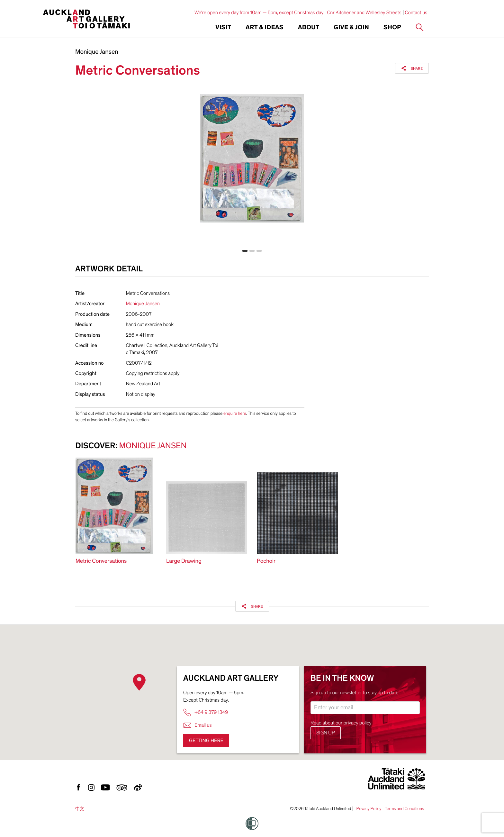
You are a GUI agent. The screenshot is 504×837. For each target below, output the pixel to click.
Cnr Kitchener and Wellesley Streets (364, 13)
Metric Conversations (101, 561)
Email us (198, 725)
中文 (80, 809)
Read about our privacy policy (341, 723)
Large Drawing (184, 561)
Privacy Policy (369, 809)
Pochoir (266, 561)
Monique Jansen (97, 52)
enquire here (235, 413)
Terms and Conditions (404, 809)
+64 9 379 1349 (206, 712)
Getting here (206, 741)
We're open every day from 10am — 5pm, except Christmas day (259, 13)
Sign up (326, 733)
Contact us (416, 13)
